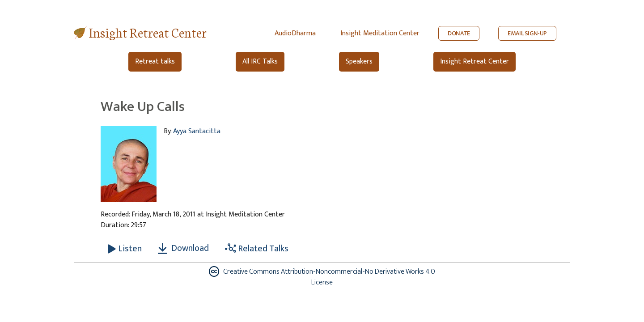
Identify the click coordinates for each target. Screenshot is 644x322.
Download (183, 248)
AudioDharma (295, 33)
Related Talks (257, 249)
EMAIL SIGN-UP (527, 33)
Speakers (359, 61)
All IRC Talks (260, 61)
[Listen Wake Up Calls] (125, 249)
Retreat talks (155, 61)
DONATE (459, 33)
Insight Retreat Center (148, 32)
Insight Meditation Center (380, 33)
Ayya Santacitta (197, 131)
